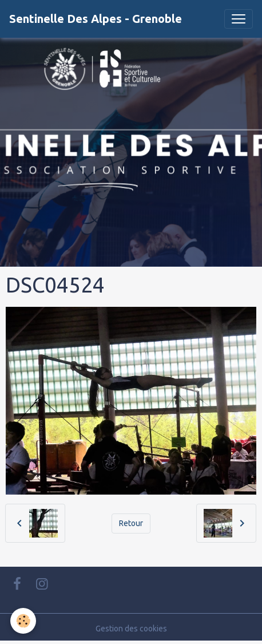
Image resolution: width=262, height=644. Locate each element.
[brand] (96, 19)
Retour (131, 523)
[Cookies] (23, 621)
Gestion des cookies (131, 629)
